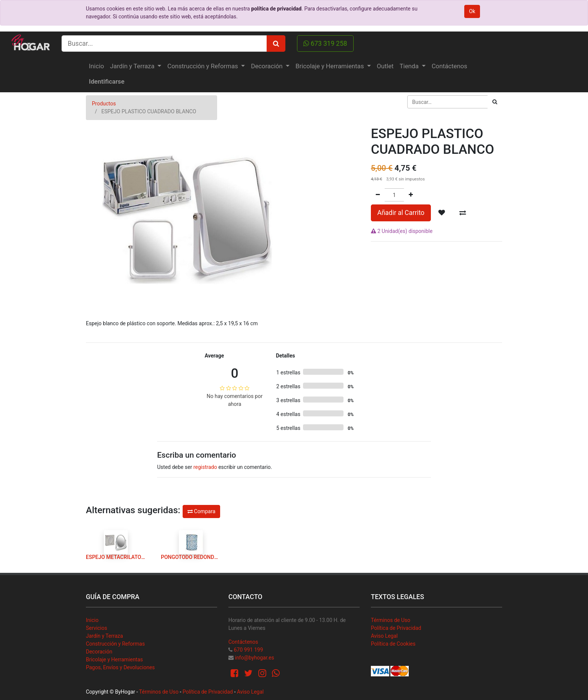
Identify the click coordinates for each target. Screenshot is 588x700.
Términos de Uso (391, 620)
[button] (442, 213)
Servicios (97, 628)
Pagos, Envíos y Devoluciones (120, 667)
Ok (472, 11)
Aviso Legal (384, 636)
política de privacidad (276, 9)
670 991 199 (248, 650)
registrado (205, 467)
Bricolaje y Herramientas (114, 659)
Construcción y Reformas (115, 644)
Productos (104, 104)
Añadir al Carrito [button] (401, 213)
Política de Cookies (393, 644)
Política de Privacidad (396, 628)
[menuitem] (96, 66)
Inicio (92, 620)
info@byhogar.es (254, 658)
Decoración (99, 652)
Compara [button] (201, 511)
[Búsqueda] (495, 102)
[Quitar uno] (378, 195)
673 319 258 (325, 44)
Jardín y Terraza (104, 636)
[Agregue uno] (411, 195)
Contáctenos (243, 642)
